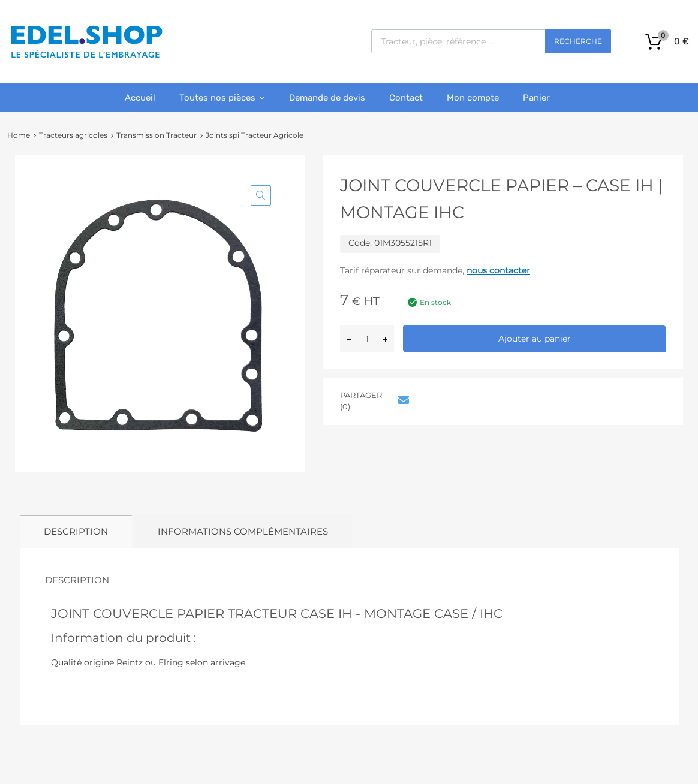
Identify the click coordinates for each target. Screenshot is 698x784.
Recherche (578, 41)
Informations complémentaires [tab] (243, 531)
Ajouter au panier (535, 339)
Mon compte (473, 98)
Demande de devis (327, 98)
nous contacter (498, 270)
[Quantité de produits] (367, 339)
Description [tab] (76, 531)
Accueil (140, 98)
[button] (261, 195)
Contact (406, 98)
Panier (536, 98)
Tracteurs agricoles (73, 135)
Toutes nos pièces (222, 98)
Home (19, 135)
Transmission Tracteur (157, 135)
